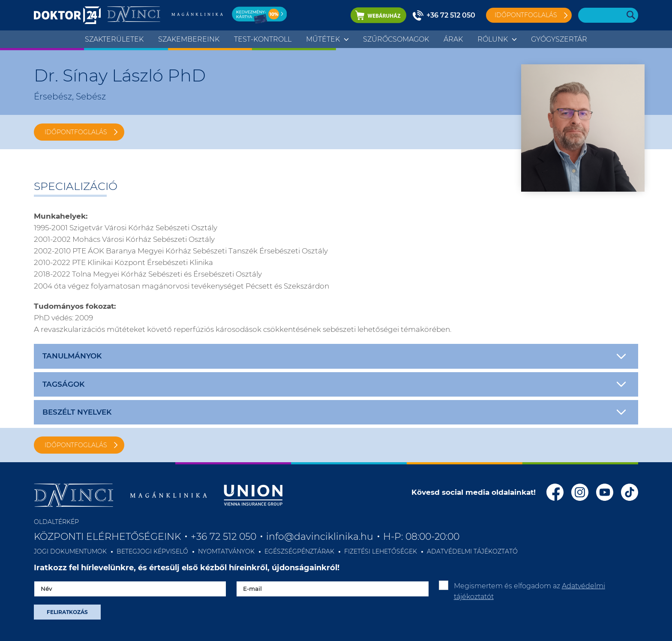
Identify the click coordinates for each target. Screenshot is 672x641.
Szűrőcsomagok (396, 39)
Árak (453, 39)
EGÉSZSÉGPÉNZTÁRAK (299, 551)
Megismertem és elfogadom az (529, 591)
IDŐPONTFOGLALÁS (76, 132)
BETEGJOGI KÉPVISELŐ (152, 551)
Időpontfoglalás (526, 15)
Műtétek (323, 39)
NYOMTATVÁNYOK (226, 551)
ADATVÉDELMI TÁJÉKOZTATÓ (472, 551)
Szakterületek (114, 39)
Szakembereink (189, 39)
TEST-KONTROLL (263, 39)
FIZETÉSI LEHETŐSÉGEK (381, 551)
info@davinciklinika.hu (320, 537)
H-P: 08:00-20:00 (421, 537)
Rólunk (493, 39)
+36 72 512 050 (451, 15)
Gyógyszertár (559, 39)
